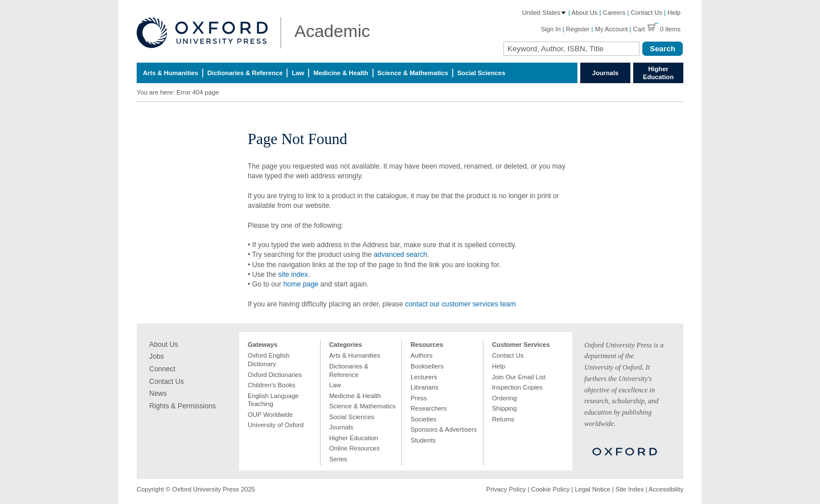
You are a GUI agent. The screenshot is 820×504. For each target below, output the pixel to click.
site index (293, 274)
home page (301, 284)
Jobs (157, 357)
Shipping (505, 408)
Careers (614, 13)
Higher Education (658, 73)
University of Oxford (276, 425)
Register (578, 29)
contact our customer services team (460, 304)
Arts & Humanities (355, 355)
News (158, 394)
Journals (606, 73)
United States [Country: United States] (544, 13)
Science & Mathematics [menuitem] (413, 73)
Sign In (551, 29)
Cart (639, 29)
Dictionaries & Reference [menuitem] (245, 73)
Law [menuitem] (298, 73)
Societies (423, 419)
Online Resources (354, 448)
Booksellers (427, 366)
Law (335, 385)
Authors (422, 355)
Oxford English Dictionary (268, 360)
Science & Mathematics (362, 406)
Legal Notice (592, 489)
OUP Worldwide (270, 415)
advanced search (400, 255)
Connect (162, 369)
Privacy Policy (506, 489)
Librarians (425, 387)
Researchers (429, 408)
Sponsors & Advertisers (444, 429)
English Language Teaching (273, 400)
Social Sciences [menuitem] (481, 73)
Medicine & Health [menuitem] (341, 73)
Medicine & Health (355, 396)
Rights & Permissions (183, 406)
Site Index (630, 489)
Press (419, 398)
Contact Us (647, 13)
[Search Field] (571, 49)
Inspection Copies (517, 387)
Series (338, 459)
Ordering (505, 398)
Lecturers (424, 377)
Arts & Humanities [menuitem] (171, 73)
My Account (612, 29)
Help (674, 13)
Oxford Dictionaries (275, 375)
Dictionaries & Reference (349, 370)
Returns (503, 419)
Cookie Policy (551, 489)
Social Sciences (352, 417)
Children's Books (272, 385)
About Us (584, 13)
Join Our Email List (519, 377)
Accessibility (666, 489)
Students (423, 440)
